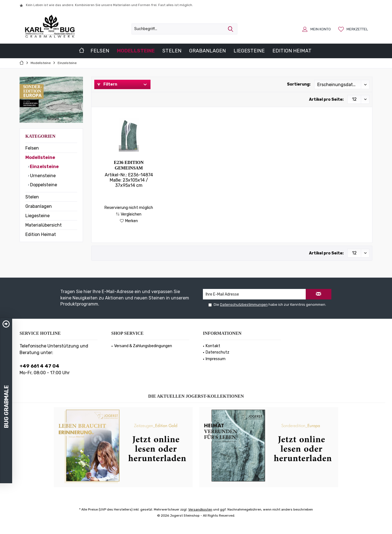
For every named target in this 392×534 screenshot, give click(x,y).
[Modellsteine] (136, 51)
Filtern (107, 84)
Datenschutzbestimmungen (244, 305)
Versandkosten (200, 509)
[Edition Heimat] (292, 51)
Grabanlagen (39, 206)
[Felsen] (100, 51)
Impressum (216, 359)
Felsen (32, 148)
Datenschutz (218, 352)
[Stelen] (172, 51)
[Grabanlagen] (207, 51)
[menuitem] (354, 29)
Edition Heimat (41, 234)
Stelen (32, 197)
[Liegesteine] (249, 51)
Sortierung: (299, 84)
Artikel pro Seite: (326, 99)
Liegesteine (37, 216)
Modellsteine (40, 157)
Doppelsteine (43, 185)
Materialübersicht (44, 225)
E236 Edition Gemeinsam (129, 165)
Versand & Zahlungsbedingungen (143, 346)
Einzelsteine (44, 167)
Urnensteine (42, 176)
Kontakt (213, 346)
